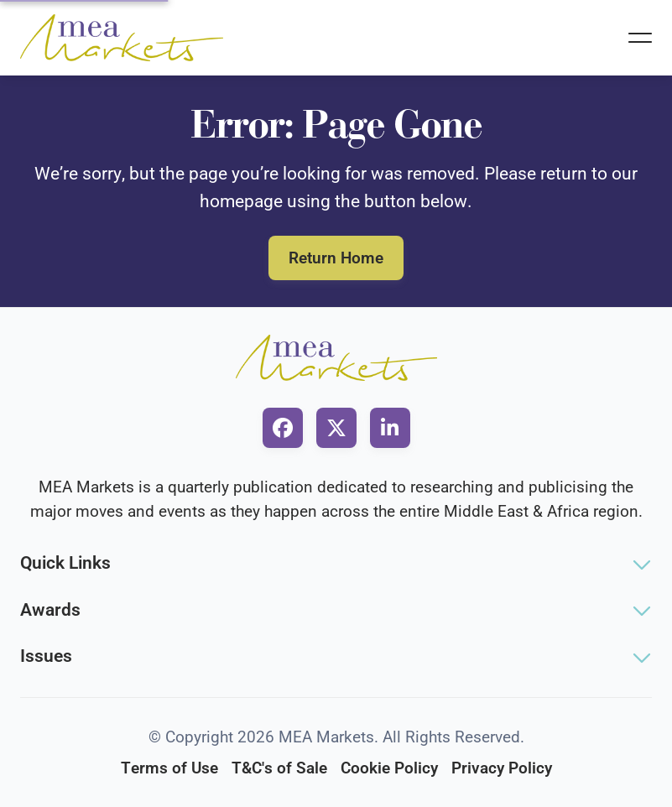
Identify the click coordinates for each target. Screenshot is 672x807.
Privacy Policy (502, 768)
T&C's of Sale (279, 768)
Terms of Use (169, 768)
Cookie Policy (389, 768)
